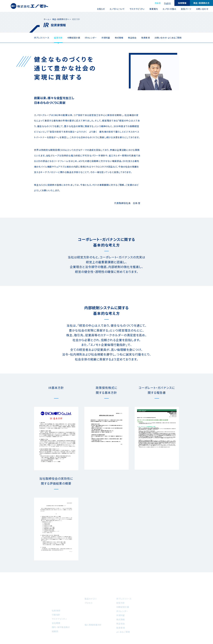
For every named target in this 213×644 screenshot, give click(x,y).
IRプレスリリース (42, 38)
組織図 (55, 631)
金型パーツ (186, 9)
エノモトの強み (169, 9)
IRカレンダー (91, 38)
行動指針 (56, 615)
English (168, 3)
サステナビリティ (137, 9)
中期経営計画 (74, 38)
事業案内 (154, 9)
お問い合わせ (202, 9)
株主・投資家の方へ (61, 19)
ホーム (46, 19)
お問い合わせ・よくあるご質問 (168, 38)
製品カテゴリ (91, 599)
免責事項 (146, 38)
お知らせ (101, 9)
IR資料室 (106, 38)
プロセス (89, 603)
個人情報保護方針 (93, 625)
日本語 (158, 3)
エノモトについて (117, 9)
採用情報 (182, 3)
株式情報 (119, 38)
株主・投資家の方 (201, 3)
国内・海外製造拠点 (61, 627)
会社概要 (56, 623)
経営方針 (58, 38)
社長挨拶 (56, 611)
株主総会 (132, 38)
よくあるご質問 (123, 632)
